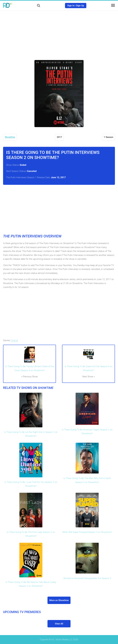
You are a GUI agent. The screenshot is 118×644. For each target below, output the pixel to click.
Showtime (10, 137)
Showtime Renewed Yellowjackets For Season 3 (87, 578)
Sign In (71, 6)
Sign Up (80, 6)
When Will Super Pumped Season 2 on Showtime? (87, 532)
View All (59, 624)
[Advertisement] (59, 33)
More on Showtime (59, 600)
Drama (15, 340)
